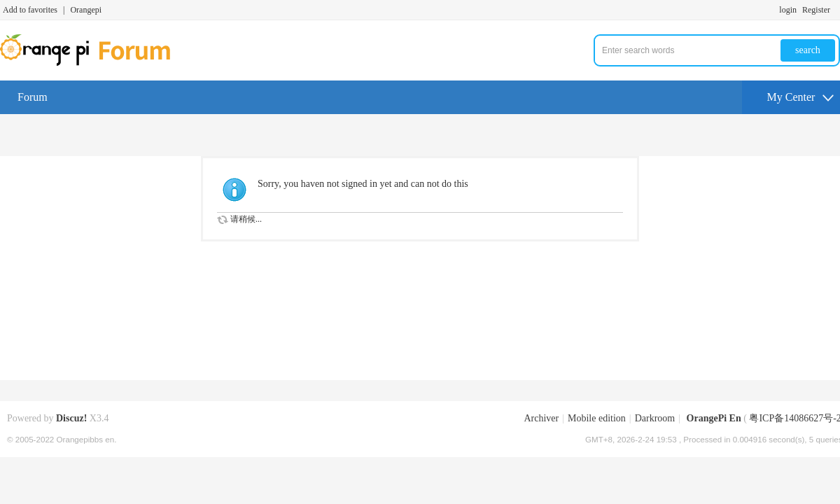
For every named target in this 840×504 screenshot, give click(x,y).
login (788, 10)
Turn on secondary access (836, 10)
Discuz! (71, 418)
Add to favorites (30, 10)
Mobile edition (597, 418)
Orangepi (86, 10)
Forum (33, 97)
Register (816, 10)
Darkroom (655, 418)
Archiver (541, 418)
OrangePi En (714, 418)
